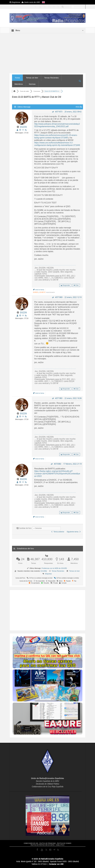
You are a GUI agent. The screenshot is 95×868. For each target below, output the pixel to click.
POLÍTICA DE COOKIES (64, 843)
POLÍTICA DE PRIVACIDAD (48, 843)
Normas (32, 84)
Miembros (19, 84)
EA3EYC (43, 292)
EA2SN (23, 127)
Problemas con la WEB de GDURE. (54, 568)
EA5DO (36, 292)
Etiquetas (48, 574)
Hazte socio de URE (31, 2)
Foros (17, 78)
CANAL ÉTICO (60, 845)
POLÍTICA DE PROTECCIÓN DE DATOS (43, 845)
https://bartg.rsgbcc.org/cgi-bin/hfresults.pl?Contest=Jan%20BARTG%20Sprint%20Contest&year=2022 (57, 474)
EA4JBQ (44, 571)
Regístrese (16, 2)
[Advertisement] (54, 610)
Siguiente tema (74, 532)
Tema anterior (58, 532)
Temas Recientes (51, 78)
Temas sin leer (32, 78)
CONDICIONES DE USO (31, 843)
